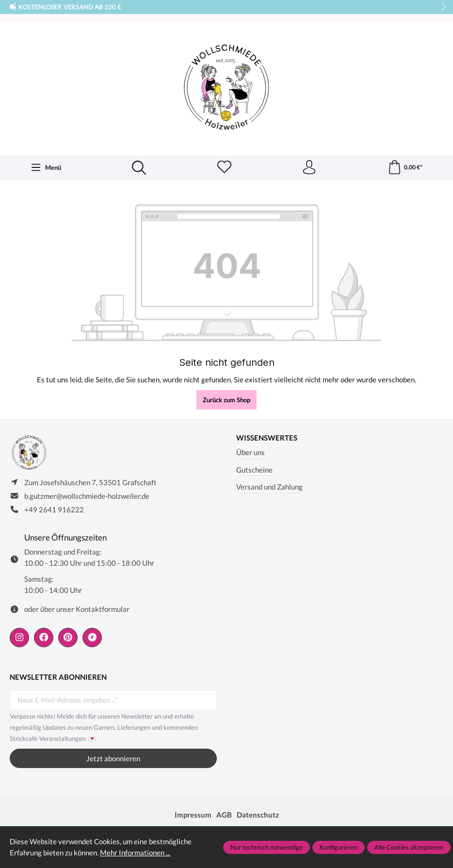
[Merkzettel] (224, 168)
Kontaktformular (103, 610)
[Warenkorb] (405, 168)
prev (15, 7)
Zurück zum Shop (226, 400)
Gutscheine (254, 470)
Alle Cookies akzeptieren (409, 847)
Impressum (193, 816)
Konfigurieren (339, 847)
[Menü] (46, 168)
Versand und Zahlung (269, 487)
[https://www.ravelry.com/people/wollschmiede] (92, 639)
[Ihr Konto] (309, 168)
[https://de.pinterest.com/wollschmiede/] (68, 639)
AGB (224, 816)
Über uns (251, 453)
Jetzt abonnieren (113, 760)
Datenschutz (258, 816)
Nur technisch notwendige (267, 847)
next (441, 7)
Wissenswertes (267, 438)
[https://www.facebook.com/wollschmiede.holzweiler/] (44, 639)
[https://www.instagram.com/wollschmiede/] (19, 639)
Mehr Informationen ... (135, 852)
